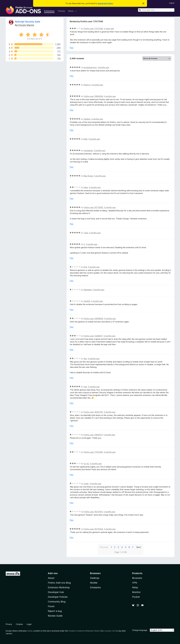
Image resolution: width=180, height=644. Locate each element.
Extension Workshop (59, 587)
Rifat (85, 139)
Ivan (85, 387)
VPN (135, 583)
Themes (61, 11)
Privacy (9, 624)
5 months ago (94, 139)
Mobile (94, 583)
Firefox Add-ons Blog (59, 583)
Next (139, 547)
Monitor (136, 592)
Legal (29, 624)
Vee (85, 359)
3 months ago (103, 67)
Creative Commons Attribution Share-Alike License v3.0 (92, 631)
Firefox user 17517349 (93, 29)
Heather (87, 119)
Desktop (95, 578)
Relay (135, 587)
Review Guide (55, 616)
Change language (140, 630)
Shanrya (87, 85)
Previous (104, 547)
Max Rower (88, 176)
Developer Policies (58, 597)
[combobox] (156, 10)
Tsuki (86, 233)
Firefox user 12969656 (93, 318)
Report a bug (55, 611)
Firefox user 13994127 (93, 435)
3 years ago (109, 29)
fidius (86, 187)
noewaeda (88, 150)
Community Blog (57, 602)
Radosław (88, 290)
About (51, 578)
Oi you (86, 464)
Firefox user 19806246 (93, 96)
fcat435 (87, 301)
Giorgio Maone (26, 25)
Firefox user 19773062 (93, 207)
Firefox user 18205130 (93, 412)
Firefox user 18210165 (93, 512)
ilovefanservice (90, 67)
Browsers (137, 578)
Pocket (136, 597)
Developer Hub (56, 592)
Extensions (49, 11)
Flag (72, 48)
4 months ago (97, 85)
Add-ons (53, 573)
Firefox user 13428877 (93, 336)
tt (84, 244)
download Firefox (105, 3)
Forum (51, 606)
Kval (85, 267)
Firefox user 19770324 (93, 529)
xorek (86, 484)
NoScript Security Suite (28, 22)
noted (30, 631)
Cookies (19, 624)
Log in (172, 3)
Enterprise (95, 587)
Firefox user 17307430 (93, 452)
